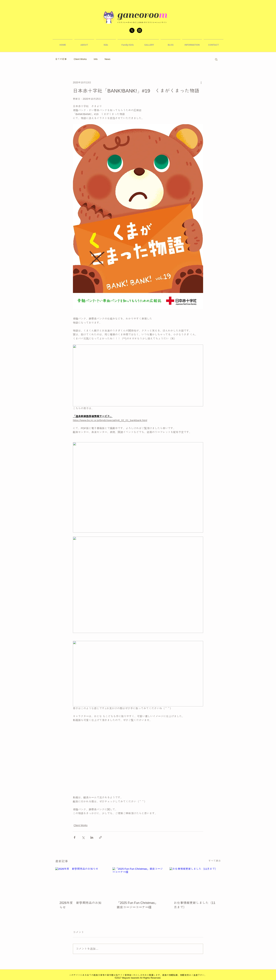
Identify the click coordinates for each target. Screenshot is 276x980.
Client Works (80, 59)
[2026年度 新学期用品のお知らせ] (81, 882)
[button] (106, 43)
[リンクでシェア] (100, 837)
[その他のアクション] (201, 82)
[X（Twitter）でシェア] (83, 837)
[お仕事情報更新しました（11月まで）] (195, 882)
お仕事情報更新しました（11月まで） (195, 905)
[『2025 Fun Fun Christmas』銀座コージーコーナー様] (138, 882)
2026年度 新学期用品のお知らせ (80, 905)
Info (96, 59)
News (107, 59)
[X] (132, 30)
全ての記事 (61, 59)
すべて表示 (215, 861)
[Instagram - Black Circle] (139, 30)
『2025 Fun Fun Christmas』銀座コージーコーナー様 (137, 905)
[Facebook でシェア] (75, 837)
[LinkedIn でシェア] (92, 837)
